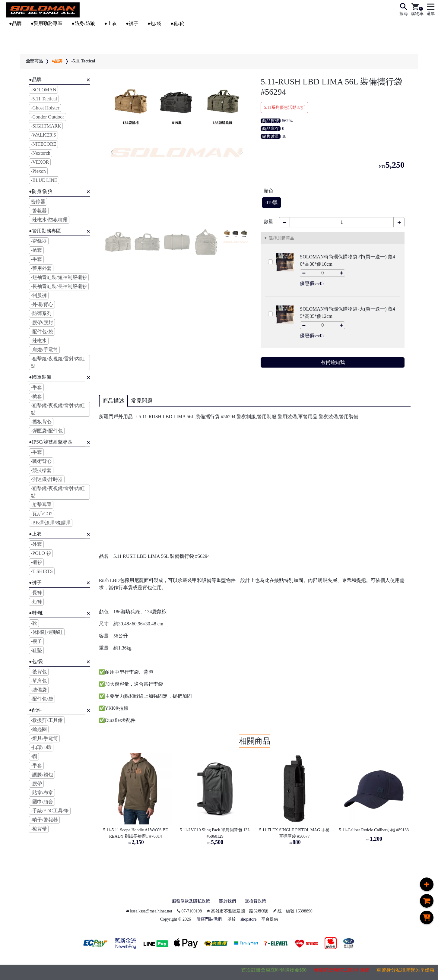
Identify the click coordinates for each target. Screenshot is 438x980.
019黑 (271, 202)
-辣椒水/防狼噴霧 (49, 220)
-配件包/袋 (42, 332)
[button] (112, 153)
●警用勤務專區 (47, 23)
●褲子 (132, 23)
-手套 (36, 259)
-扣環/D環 (41, 747)
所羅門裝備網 (209, 920)
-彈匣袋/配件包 (47, 431)
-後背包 (39, 672)
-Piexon (38, 171)
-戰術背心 (41, 461)
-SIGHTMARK (46, 126)
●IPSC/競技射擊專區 (51, 442)
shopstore (249, 920)
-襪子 (36, 641)
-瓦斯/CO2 (42, 514)
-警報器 (39, 211)
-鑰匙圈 (39, 729)
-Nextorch (41, 153)
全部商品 (34, 61)
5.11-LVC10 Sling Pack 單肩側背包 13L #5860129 (215, 833)
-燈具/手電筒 (44, 738)
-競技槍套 (41, 470)
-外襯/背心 (42, 304)
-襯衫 (36, 562)
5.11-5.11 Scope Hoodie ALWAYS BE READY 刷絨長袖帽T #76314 (136, 833)
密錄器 (38, 202)
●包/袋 (154, 23)
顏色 (268, 191)
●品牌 (15, 23)
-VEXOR (40, 162)
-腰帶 (36, 784)
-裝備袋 (39, 690)
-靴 (34, 623)
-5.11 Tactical (83, 61)
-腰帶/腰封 (42, 322)
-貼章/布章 (42, 793)
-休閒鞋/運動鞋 (47, 632)
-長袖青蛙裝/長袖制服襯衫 (59, 286)
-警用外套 (41, 268)
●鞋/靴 (177, 23)
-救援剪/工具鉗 (47, 720)
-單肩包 (39, 681)
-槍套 (36, 250)
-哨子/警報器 (44, 820)
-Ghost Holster (45, 108)
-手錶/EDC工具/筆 (50, 811)
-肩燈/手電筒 (44, 350)
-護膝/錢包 (42, 775)
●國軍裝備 (40, 377)
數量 (268, 221)
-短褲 (36, 602)
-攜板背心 (41, 422)
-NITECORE (43, 144)
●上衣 (110, 23)
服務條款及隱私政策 (188, 901)
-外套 (36, 544)
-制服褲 (39, 295)
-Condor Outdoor (48, 117)
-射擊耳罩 (41, 505)
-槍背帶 (39, 829)
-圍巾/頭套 (42, 802)
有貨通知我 (333, 362)
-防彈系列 (41, 313)
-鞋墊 (36, 650)
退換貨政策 (259, 901)
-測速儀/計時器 (47, 479)
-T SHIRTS (42, 571)
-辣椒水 (39, 341)
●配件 (35, 710)
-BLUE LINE (44, 180)
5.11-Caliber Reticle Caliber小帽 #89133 (374, 830)
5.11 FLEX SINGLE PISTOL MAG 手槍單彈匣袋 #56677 (294, 833)
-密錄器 (39, 241)
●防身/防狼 (83, 23)
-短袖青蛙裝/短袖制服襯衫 (59, 277)
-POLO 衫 (41, 553)
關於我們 (229, 901)
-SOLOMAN (43, 90)
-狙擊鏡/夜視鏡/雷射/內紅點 (58, 362)
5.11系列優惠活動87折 (284, 107)
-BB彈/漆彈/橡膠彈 (51, 523)
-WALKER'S (43, 135)
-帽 (34, 756)
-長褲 (36, 593)
